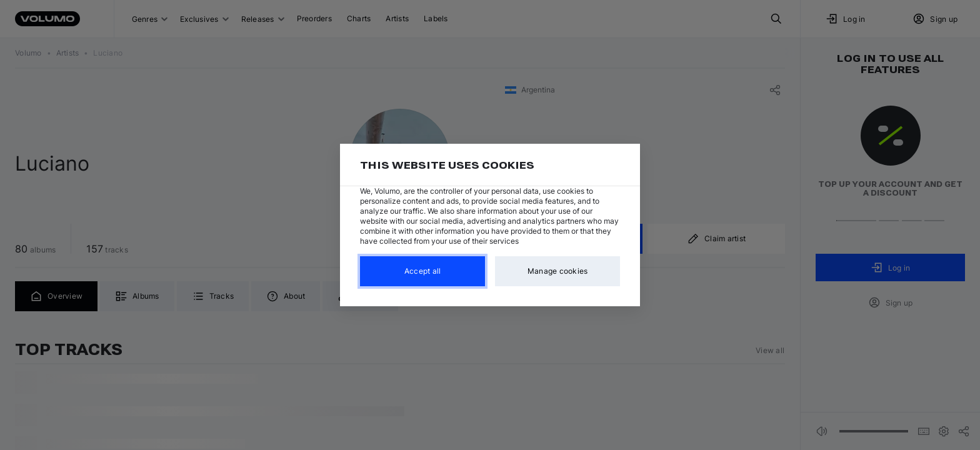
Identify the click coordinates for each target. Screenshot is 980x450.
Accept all (423, 271)
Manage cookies (558, 271)
